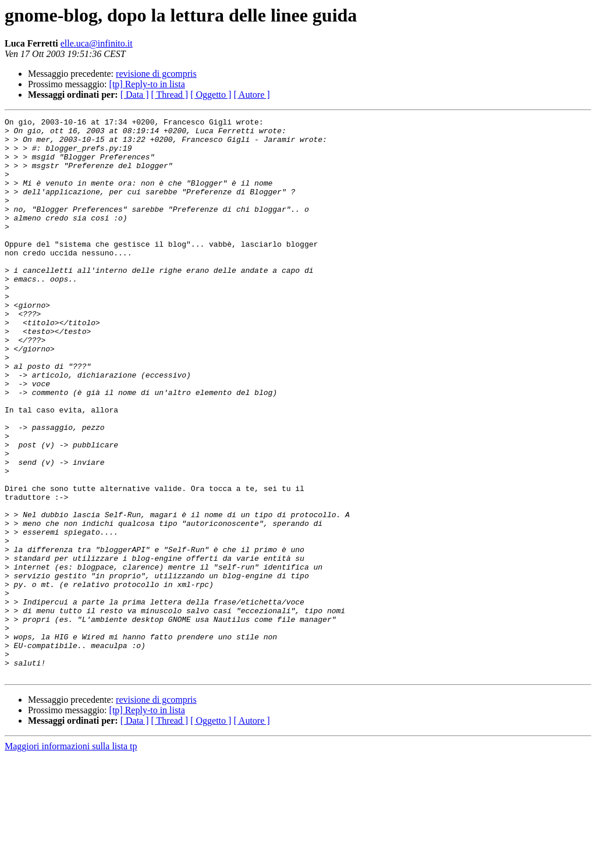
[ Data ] (135, 95)
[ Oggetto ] (211, 95)
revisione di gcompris (156, 74)
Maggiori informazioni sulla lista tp (71, 858)
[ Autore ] (251, 95)
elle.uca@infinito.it (97, 43)
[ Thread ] (170, 95)
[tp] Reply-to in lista (147, 84)
